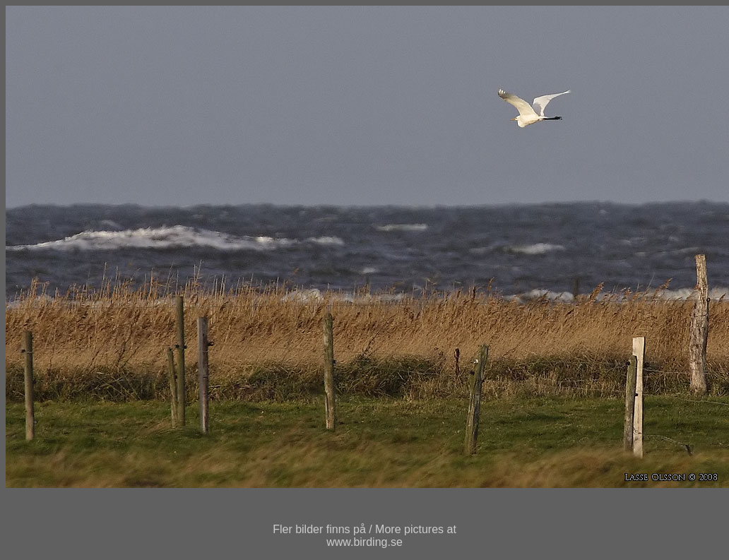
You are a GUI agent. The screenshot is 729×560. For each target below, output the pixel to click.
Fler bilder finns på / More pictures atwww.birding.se (364, 536)
